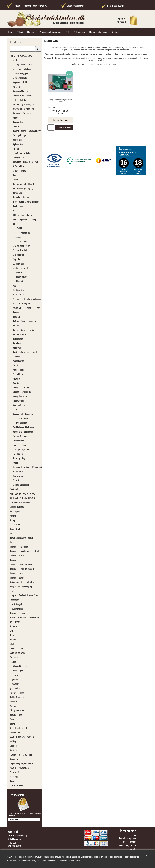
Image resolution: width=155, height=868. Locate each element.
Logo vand (14, 679)
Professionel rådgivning (50, 32)
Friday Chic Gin (19, 157)
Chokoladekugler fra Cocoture (23, 569)
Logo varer (14, 684)
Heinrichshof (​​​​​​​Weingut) (23, 188)
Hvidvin (13, 639)
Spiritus (13, 750)
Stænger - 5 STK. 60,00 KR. (21, 754)
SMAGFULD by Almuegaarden (22, 737)
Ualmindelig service (127, 846)
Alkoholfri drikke (17, 507)
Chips (12, 542)
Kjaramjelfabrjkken (21, 263)
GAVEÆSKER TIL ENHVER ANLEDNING (25, 617)
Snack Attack (18, 401)
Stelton (16, 409)
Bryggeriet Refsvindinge (23, 109)
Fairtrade (14, 591)
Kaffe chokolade (16, 648)
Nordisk (16, 325)
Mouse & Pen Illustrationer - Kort (27, 308)
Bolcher (13, 516)
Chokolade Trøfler (17, 555)
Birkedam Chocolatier (22, 91)
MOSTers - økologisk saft (23, 303)
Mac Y (15, 286)
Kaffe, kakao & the (17, 653)
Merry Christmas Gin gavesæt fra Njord (61, 101)
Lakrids (13, 662)
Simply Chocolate (20, 396)
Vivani (15, 463)
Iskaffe (13, 644)
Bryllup (12, 520)
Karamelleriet (18, 255)
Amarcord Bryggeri (21, 73)
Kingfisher (17, 259)
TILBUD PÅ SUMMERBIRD (20, 502)
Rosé (12, 719)
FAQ (67, 32)
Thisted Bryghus (20, 436)
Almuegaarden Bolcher (22, 69)
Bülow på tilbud (16, 529)
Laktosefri (14, 675)
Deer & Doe (17, 140)
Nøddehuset (18, 339)
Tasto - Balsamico (20, 418)
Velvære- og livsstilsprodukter (22, 768)
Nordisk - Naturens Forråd (23, 330)
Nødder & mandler (17, 697)
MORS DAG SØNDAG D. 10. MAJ (22, 493)
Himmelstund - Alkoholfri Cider (26, 202)
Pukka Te (16, 378)
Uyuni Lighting (19, 458)
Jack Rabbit (18, 228)
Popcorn (13, 701)
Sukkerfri (14, 759)
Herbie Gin (17, 193)
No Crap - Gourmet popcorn (24, 321)
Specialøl (14, 746)
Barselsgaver (15, 511)
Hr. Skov (16, 210)
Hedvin (13, 635)
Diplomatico (18, 144)
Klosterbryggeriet (20, 268)
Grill (11, 631)
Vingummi (14, 777)
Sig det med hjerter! (18, 728)
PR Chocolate (18, 370)
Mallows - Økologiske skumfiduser (27, 299)
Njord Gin (16, 317)
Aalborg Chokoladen (21, 485)
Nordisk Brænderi (20, 334)
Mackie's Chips (19, 290)
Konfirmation (15, 489)
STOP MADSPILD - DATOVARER (22, 498)
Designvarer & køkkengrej (21, 586)
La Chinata (17, 272)
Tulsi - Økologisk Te (21, 449)
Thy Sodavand (18, 440)
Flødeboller (14, 600)
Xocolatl (16, 480)
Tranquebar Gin (19, 445)
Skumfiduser (15, 732)
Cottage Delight (20, 135)
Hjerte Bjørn (18, 206)
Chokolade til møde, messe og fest (24, 551)
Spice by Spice (19, 405)
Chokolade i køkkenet (19, 547)
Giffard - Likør (19, 166)
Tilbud (20, 32)
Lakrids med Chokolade (19, 666)
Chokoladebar (15, 560)
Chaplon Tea (18, 122)
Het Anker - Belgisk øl (22, 197)
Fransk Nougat (16, 604)
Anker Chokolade (20, 78)
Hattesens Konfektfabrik (23, 184)
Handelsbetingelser (98, 32)
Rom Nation (17, 383)
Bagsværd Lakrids (20, 82)
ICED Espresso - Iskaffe (22, 215)
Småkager (14, 741)
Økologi (13, 781)
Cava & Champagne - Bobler (21, 538)
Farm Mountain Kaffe (21, 153)
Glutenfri (14, 626)
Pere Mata (17, 365)
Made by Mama (19, 294)
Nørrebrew (17, 343)
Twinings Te (18, 454)
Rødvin (12, 724)
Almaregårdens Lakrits (22, 64)
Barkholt (16, 87)
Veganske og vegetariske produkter (25, 763)
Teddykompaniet (20, 423)
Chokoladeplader (17, 573)
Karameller (14, 657)
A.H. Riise (17, 60)
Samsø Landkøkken (21, 387)
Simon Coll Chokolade (22, 392)
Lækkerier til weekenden (20, 693)
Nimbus (16, 312)
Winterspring (18, 476)
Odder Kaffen (18, 348)
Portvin (13, 706)
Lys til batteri (15, 688)
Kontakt (115, 32)
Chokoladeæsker (17, 578)
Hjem (11, 32)
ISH (14, 224)
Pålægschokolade (17, 710)
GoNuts (16, 179)
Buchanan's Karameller (22, 113)
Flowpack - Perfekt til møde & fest (24, 595)
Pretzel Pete (18, 374)
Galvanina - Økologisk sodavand (26, 162)
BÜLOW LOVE (15, 524)
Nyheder (31, 32)
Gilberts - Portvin (20, 171)
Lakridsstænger (16, 670)
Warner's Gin (18, 471)
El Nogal (16, 148)
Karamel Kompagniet (21, 246)
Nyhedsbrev (79, 32)
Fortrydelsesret (129, 842)
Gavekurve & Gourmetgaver (21, 613)
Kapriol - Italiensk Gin (22, 241)
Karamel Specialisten (22, 250)
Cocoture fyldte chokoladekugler (27, 131)
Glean (15, 175)
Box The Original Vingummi (24, 104)
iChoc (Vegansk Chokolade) (24, 219)
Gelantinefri (15, 622)
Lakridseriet (18, 281)
